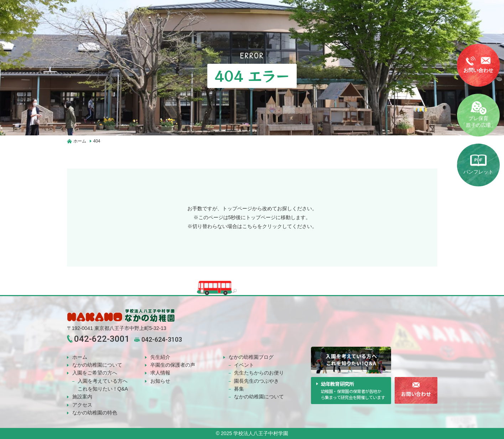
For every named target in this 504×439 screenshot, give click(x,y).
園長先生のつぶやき (256, 381)
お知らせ (160, 381)
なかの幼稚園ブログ (251, 357)
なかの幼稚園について (97, 365)
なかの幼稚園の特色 (95, 413)
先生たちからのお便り (259, 373)
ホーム (80, 357)
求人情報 (160, 373)
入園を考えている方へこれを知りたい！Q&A (103, 385)
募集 (239, 389)
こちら (250, 226)
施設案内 (82, 397)
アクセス (82, 405)
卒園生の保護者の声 (173, 365)
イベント (244, 365)
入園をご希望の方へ (95, 373)
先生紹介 (160, 357)
